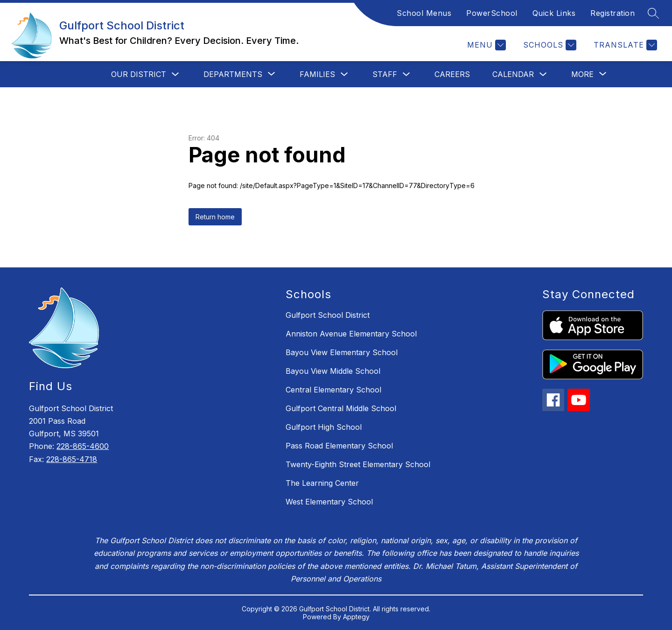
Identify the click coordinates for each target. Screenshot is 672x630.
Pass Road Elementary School (339, 446)
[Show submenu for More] (582, 74)
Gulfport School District (328, 315)
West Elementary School (329, 502)
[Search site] (653, 13)
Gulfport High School (324, 427)
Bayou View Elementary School (342, 352)
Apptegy (356, 617)
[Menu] (485, 45)
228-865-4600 (83, 446)
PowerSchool (492, 13)
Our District (139, 74)
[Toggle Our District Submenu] (175, 74)
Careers (452, 74)
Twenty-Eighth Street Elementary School (358, 464)
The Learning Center (322, 483)
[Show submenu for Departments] (233, 74)
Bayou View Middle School (333, 371)
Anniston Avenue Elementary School (351, 334)
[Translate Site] (624, 45)
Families (317, 74)
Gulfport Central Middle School (341, 408)
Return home (215, 217)
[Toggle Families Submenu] (344, 74)
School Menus (424, 13)
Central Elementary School (333, 390)
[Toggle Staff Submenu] (406, 74)
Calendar (513, 74)
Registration (612, 13)
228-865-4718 (72, 459)
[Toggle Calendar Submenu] (543, 74)
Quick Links (554, 13)
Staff (385, 74)
